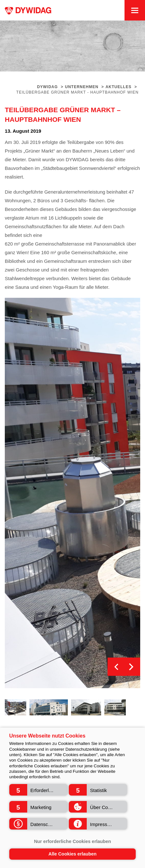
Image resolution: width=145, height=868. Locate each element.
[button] (38, 790)
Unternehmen (82, 87)
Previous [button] (117, 667)
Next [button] (131, 667)
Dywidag (48, 87)
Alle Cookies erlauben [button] (72, 854)
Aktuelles (119, 87)
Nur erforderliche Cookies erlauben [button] (72, 841)
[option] (72, 493)
